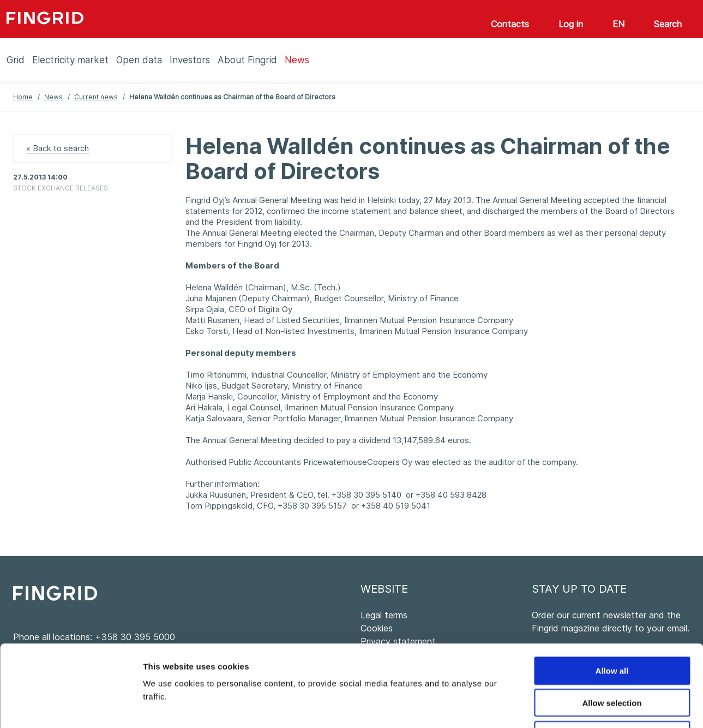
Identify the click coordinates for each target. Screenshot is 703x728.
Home (23, 97)
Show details (572, 706)
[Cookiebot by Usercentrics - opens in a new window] (71, 707)
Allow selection (612, 626)
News (53, 97)
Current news (96, 97)
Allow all (612, 594)
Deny (612, 658)
